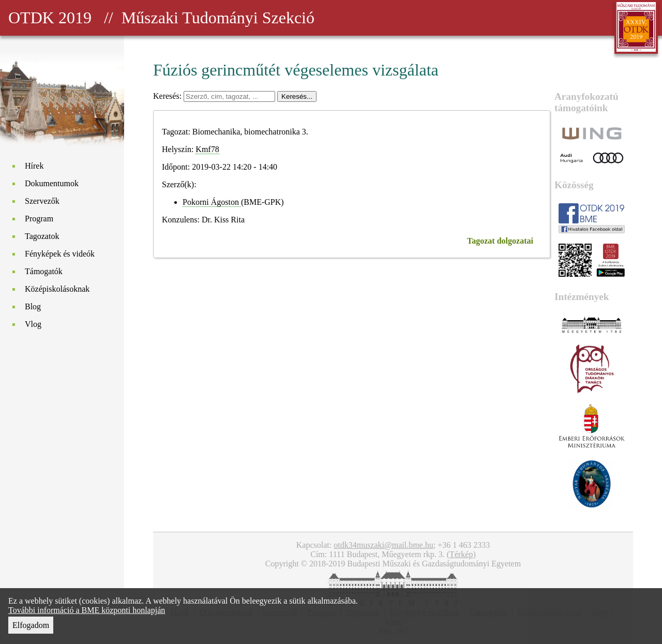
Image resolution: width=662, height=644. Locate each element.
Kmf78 (207, 149)
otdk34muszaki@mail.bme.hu (383, 545)
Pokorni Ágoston (212, 202)
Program (39, 219)
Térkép (461, 554)
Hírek (34, 166)
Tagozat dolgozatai (500, 241)
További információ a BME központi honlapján (87, 610)
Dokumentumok (52, 183)
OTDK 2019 (50, 18)
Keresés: (168, 96)
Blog (33, 306)
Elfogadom (31, 625)
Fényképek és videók (60, 254)
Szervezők (42, 201)
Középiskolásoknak (57, 289)
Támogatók (44, 271)
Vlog (33, 324)
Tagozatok (42, 236)
